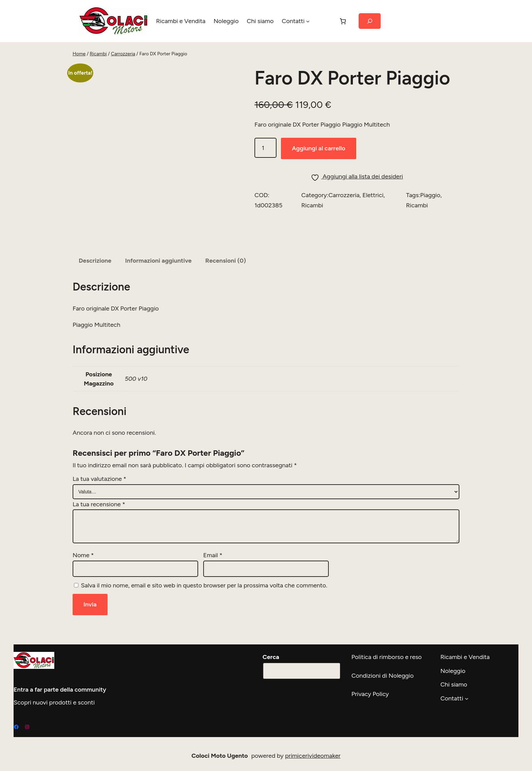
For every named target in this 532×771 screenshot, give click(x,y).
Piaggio (430, 219)
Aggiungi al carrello (320, 172)
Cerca (271, 654)
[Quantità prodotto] (265, 172)
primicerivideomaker (313, 752)
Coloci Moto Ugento (220, 752)
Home (79, 54)
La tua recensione (99, 501)
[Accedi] (322, 21)
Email (213, 552)
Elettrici (372, 219)
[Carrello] (340, 21)
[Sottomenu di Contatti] (306, 21)
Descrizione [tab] (96, 258)
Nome (83, 552)
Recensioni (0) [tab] (230, 258)
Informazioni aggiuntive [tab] (161, 258)
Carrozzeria (122, 54)
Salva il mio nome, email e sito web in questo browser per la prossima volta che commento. (204, 582)
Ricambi (98, 54)
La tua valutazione (99, 476)
